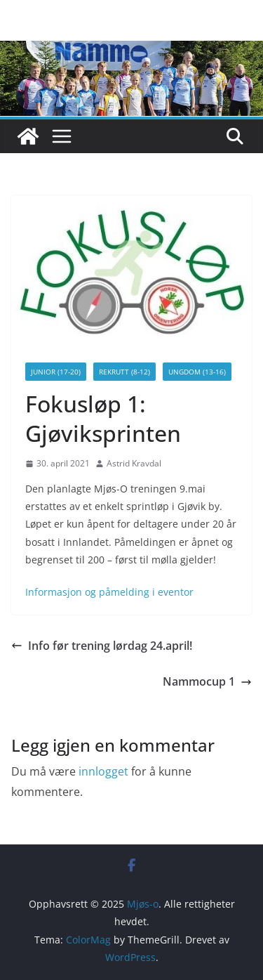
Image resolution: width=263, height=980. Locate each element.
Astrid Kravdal (134, 463)
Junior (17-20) (56, 372)
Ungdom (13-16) (197, 372)
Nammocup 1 (207, 681)
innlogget (103, 771)
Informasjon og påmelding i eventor (109, 592)
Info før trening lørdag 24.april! (102, 646)
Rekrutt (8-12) (124, 372)
